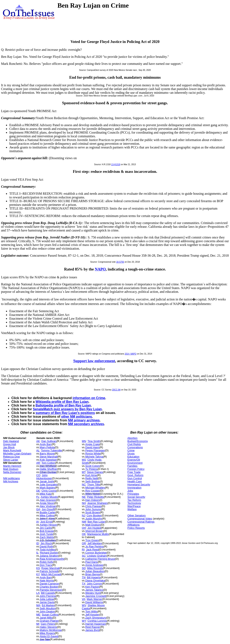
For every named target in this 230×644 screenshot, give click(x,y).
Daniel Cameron (49, 584)
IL (37, 553)
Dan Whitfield (48, 466)
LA (38, 593)
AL (38, 450)
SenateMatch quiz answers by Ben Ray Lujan (67, 409)
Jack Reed (92, 550)
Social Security (136, 497)
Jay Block (9, 447)
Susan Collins (50, 615)
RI (83, 550)
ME (38, 615)
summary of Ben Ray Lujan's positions (65, 413)
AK (38, 441)
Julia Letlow (47, 599)
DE (38, 491)
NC (84, 484)
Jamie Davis (47, 602)
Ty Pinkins (91, 469)
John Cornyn (94, 584)
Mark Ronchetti (12, 450)
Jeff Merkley (95, 543)
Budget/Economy (138, 441)
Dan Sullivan (49, 441)
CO (38, 475)
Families (132, 466)
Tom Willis (91, 611)
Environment (135, 463)
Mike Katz (46, 494)
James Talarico (94, 590)
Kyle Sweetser (48, 460)
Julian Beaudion (95, 571)
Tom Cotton (48, 463)
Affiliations (134, 525)
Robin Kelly (46, 562)
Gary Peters (48, 624)
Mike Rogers (47, 633)
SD (84, 568)
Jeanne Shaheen (97, 503)
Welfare (132, 509)
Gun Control (135, 478)
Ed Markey (48, 605)
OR (84, 543)
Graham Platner (49, 621)
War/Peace (134, 506)
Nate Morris (47, 581)
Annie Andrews (94, 565)
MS (84, 460)
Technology (134, 503)
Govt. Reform (135, 475)
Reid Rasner (93, 627)
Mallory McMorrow (51, 630)
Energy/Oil (134, 460)
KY (38, 574)
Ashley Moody (49, 497)
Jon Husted (94, 528)
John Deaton (47, 611)
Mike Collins (47, 515)
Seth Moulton (48, 608)
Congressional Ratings (141, 522)
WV (84, 605)
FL (38, 497)
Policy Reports (136, 528)
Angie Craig (92, 444)
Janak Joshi (47, 481)
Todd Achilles (48, 550)
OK (84, 534)
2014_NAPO (131, 354)
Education (133, 457)
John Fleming (48, 596)
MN (84, 441)
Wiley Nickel (93, 494)
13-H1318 (116, 164)
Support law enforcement (94, 361)
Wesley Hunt (93, 593)
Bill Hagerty (94, 577)
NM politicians (11, 478)
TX (84, 584)
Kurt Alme (91, 475)
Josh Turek (46, 534)
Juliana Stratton (49, 556)
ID (38, 543)
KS (38, 568)
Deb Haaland (11, 441)
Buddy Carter (48, 512)
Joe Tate (45, 639)
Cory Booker (94, 515)
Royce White (93, 454)
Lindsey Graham (97, 556)
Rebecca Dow (11, 457)
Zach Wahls (47, 537)
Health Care (135, 481)
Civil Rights (134, 444)
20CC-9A (116, 390)
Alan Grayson (48, 500)
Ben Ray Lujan (96, 522)
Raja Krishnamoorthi (52, 559)
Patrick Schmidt (49, 571)
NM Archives (11, 481)
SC (84, 556)
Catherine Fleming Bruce (100, 559)
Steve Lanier (11, 460)
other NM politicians (77, 417)
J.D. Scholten (48, 540)
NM (84, 522)
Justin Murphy (94, 519)
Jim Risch (46, 543)
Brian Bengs (93, 574)
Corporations (135, 447)
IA (37, 522)
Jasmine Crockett (96, 596)
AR (38, 463)
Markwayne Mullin (98, 534)
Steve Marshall (49, 457)
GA (38, 509)
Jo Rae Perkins (94, 546)
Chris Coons (49, 491)
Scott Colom (93, 466)
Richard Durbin (49, 553)
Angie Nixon (47, 503)
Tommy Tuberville (51, 450)
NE (84, 497)
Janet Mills (46, 618)
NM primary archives (84, 420)
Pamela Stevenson (51, 590)
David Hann (92, 447)
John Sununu (93, 509)
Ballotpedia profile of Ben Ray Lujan (63, 405)
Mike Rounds (95, 568)
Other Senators (137, 515)
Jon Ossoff (48, 509)
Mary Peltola (47, 447)
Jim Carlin (46, 528)
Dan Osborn (93, 500)
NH (84, 503)
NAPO (100, 269)
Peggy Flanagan (95, 450)
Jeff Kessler (92, 615)
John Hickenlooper (44, 477)
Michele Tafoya (94, 457)
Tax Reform (134, 500)
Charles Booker (49, 587)
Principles (133, 494)
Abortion (132, 438)
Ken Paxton (92, 587)
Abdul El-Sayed (49, 636)
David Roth (46, 546)
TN (84, 577)
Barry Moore (47, 454)
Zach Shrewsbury (96, 618)
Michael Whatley (95, 488)
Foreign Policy (136, 469)
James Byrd (92, 630)
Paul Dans (92, 562)
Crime (131, 450)
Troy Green (92, 540)
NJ (83, 515)
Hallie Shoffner (48, 469)
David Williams (94, 602)
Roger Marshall (50, 568)
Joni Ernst (46, 522)
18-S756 (120, 262)
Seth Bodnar (93, 481)
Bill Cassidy (48, 593)
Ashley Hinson (48, 525)
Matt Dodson (11, 469)
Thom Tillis (94, 484)
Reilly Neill (92, 478)
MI (38, 624)
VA (83, 599)
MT (84, 472)
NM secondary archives (86, 424)
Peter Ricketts (95, 497)
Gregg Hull (10, 444)
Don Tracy (46, 565)
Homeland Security (139, 484)
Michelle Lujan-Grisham (17, 454)
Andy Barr (46, 444)
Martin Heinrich (12, 466)
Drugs (131, 454)
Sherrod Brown (94, 531)
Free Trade (134, 472)
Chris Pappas (93, 506)
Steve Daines (95, 472)
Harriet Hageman (96, 624)
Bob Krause (47, 531)
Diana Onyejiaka (95, 581)
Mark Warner (95, 599)
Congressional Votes (140, 519)
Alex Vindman (48, 506)
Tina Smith (94, 441)
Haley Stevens (48, 627)
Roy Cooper (92, 491)
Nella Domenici (12, 472)
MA (38, 605)
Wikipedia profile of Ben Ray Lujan (62, 402)
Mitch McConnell (51, 574)
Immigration (135, 488)
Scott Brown (93, 512)
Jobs (130, 491)
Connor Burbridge (96, 553)
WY (84, 621)
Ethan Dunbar (48, 472)
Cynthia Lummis (97, 621)
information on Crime (89, 398)
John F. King (47, 519)
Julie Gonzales (48, 484)
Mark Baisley (47, 488)
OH (84, 528)
